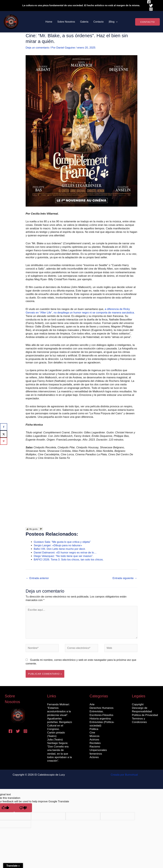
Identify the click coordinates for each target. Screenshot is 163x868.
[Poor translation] (23, 808)
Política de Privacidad (145, 715)
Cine (92, 733)
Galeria (84, 22)
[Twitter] (151, 5)
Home (49, 22)
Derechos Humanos (102, 708)
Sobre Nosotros (66, 22)
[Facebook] (149, 2)
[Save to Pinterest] (4, 441)
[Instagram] (151, 9)
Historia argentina (100, 719)
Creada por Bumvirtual (124, 775)
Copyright (138, 704)
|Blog (113, 22)
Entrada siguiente (125, 578)
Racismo (95, 747)
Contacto (99, 22)
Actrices (94, 740)
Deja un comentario (37, 48)
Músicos (95, 736)
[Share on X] (4, 434)
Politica (94, 729)
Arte (92, 704)
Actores (94, 757)
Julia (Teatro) (55, 740)
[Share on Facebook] (4, 427)
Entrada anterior (37, 578)
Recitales (95, 743)
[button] (116, 22)
